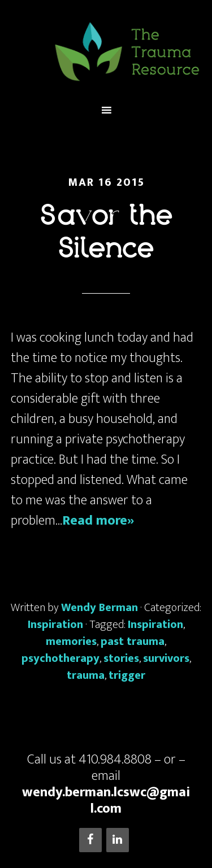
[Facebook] (90, 840)
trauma (86, 675)
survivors (166, 658)
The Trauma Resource (106, 51)
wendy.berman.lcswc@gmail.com (106, 801)
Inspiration (55, 625)
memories (71, 642)
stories (121, 658)
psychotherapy (60, 658)
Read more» (98, 521)
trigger (127, 675)
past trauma (133, 642)
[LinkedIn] (118, 840)
